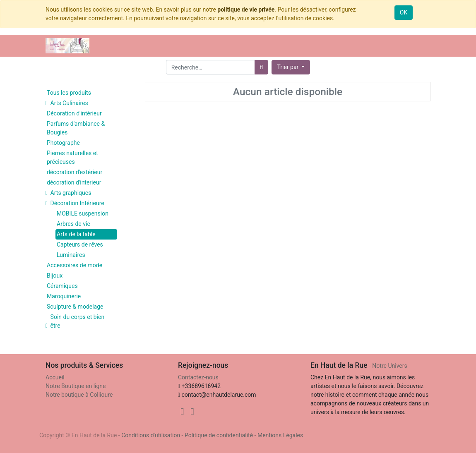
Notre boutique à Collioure (79, 395)
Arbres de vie (73, 224)
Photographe (63, 143)
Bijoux (55, 276)
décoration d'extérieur (75, 172)
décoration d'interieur (74, 182)
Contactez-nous (198, 377)
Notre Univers (389, 366)
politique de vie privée (246, 10)
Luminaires (71, 255)
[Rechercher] (262, 67)
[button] (291, 67)
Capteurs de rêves (80, 244)
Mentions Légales (280, 435)
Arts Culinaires (69, 103)
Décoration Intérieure (77, 203)
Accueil (55, 377)
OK (404, 12)
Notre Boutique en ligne (76, 386)
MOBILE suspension (83, 213)
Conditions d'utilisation (151, 435)
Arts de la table (76, 234)
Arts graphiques (71, 193)
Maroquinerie (64, 296)
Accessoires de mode (75, 265)
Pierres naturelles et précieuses (72, 157)
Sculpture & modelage (75, 307)
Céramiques (62, 286)
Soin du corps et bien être (78, 321)
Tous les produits (69, 93)
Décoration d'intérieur (74, 113)
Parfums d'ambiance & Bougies (76, 128)
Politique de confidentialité (219, 435)
